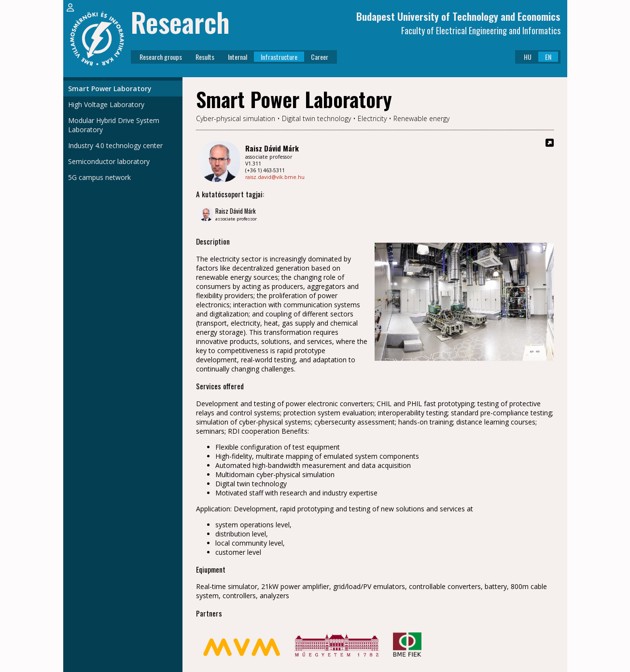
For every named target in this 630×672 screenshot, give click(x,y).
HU (528, 57)
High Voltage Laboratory (106, 104)
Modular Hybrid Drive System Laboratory (114, 125)
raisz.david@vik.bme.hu (275, 177)
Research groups (161, 57)
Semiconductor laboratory (109, 161)
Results (205, 57)
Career (320, 57)
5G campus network (99, 177)
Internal (238, 57)
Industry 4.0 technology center (115, 145)
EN (548, 57)
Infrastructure (279, 57)
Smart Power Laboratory (110, 89)
